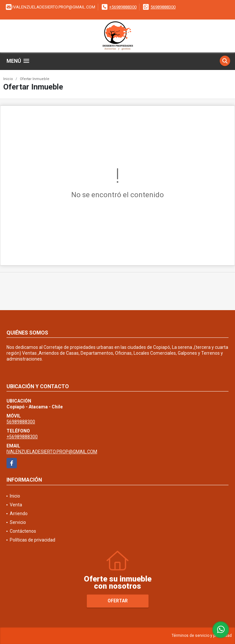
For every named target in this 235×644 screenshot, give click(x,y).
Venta (16, 505)
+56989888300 (123, 7)
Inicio (8, 79)
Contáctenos (23, 531)
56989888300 (163, 7)
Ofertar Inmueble (35, 79)
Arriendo (19, 514)
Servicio (18, 522)
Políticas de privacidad (33, 540)
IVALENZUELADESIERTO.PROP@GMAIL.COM (52, 452)
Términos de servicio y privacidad (202, 636)
